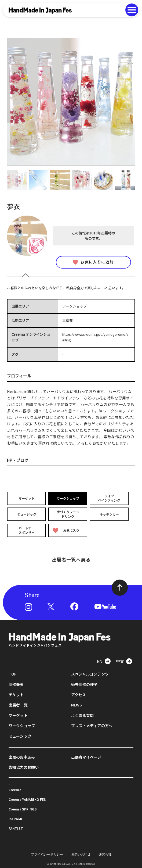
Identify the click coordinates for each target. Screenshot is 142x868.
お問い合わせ (81, 854)
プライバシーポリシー (47, 854)
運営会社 (105, 854)
